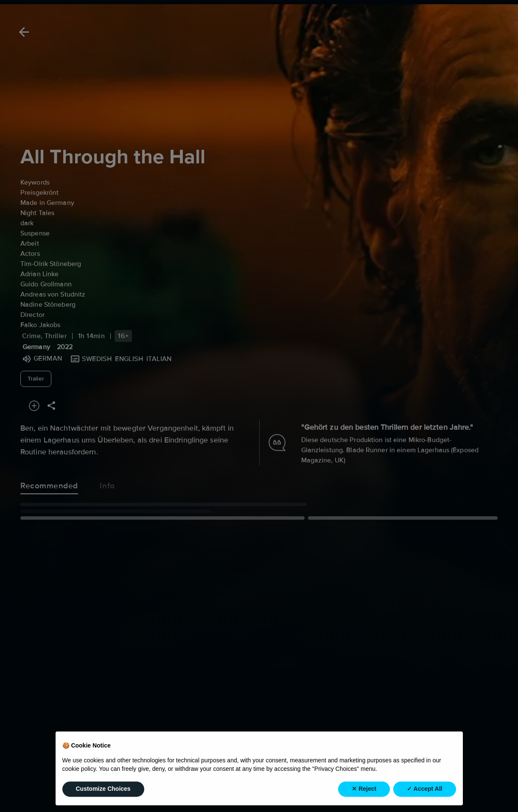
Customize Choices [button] (103, 799)
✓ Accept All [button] (424, 799)
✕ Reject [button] (364, 799)
